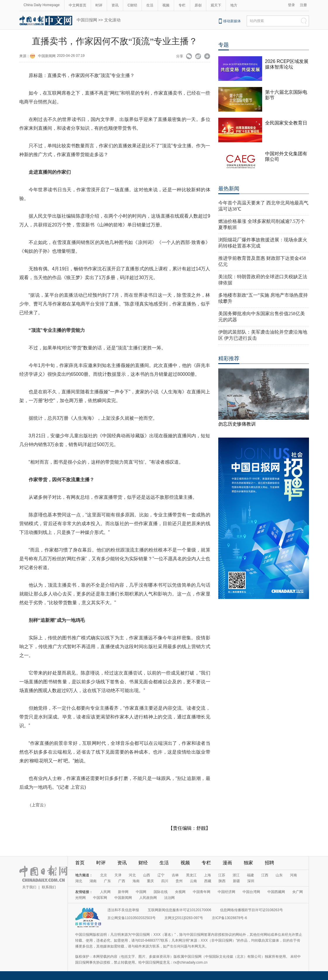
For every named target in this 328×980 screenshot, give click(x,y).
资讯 (115, 5)
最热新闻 (229, 189)
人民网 (105, 892)
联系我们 (49, 887)
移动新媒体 (232, 21)
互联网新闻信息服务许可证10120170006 (180, 910)
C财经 (132, 5)
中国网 (141, 892)
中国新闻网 (47, 56)
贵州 (179, 881)
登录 (291, 5)
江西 (265, 875)
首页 (80, 863)
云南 (193, 881)
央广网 (298, 892)
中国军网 (100, 898)
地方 (234, 5)
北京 (104, 875)
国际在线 (161, 892)
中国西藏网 (276, 892)
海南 (136, 881)
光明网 (80, 898)
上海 (207, 875)
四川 (165, 881)
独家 (248, 863)
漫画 (227, 863)
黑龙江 (191, 875)
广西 (122, 881)
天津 (118, 875)
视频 (166, 5)
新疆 (236, 881)
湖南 (93, 881)
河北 (132, 875)
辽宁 (161, 875)
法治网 (169, 898)
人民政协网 (148, 898)
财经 (143, 863)
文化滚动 (112, 20)
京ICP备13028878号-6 (229, 918)
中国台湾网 (251, 892)
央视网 (180, 892)
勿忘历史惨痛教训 (237, 424)
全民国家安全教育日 (286, 123)
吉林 (175, 875)
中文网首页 (78, 5)
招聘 (269, 863)
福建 (250, 875)
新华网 (123, 892)
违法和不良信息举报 (123, 910)
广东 (107, 881)
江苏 (222, 875)
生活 (150, 5)
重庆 (150, 881)
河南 (293, 875)
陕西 (222, 881)
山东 (279, 875)
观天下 (216, 5)
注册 (303, 5)
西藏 (208, 881)
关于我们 (29, 887)
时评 (99, 5)
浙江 (236, 875)
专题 (224, 45)
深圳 (251, 881)
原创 (198, 5)
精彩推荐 (229, 358)
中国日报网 (87, 20)
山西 (147, 875)
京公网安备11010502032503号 (132, 918)
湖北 (79, 881)
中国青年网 (202, 892)
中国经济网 (226, 892)
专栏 (182, 5)
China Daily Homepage (42, 5)
